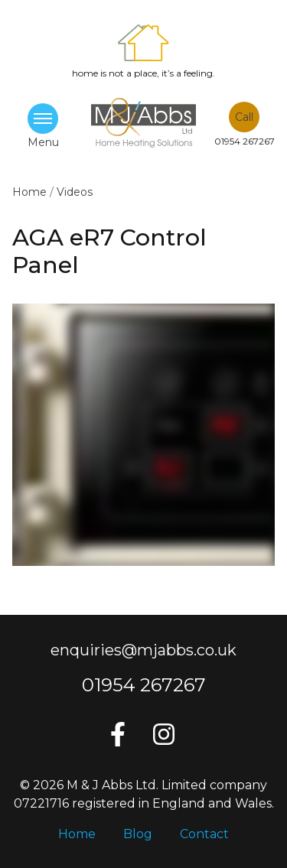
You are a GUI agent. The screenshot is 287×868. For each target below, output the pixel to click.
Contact (204, 834)
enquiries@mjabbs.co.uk (143, 650)
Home (31, 192)
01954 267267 (144, 685)
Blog (138, 834)
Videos (75, 192)
